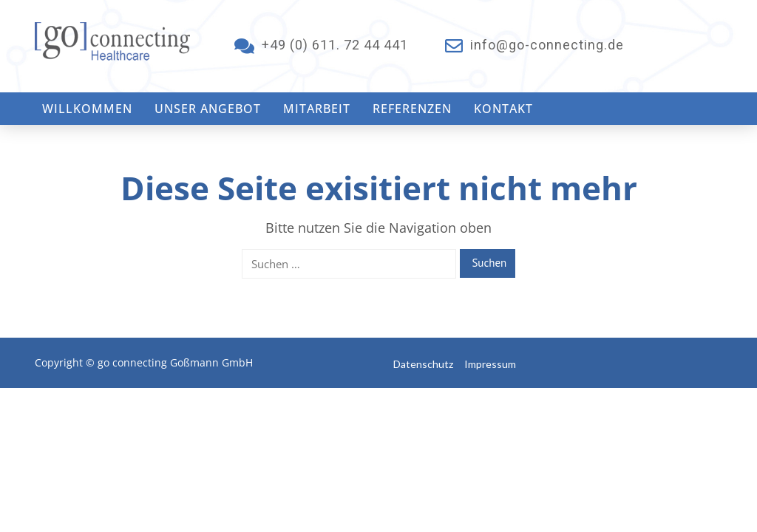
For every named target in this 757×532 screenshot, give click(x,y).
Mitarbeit (317, 109)
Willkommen (87, 109)
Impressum (490, 364)
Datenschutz (423, 364)
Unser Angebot (208, 109)
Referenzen (412, 109)
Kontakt (503, 109)
